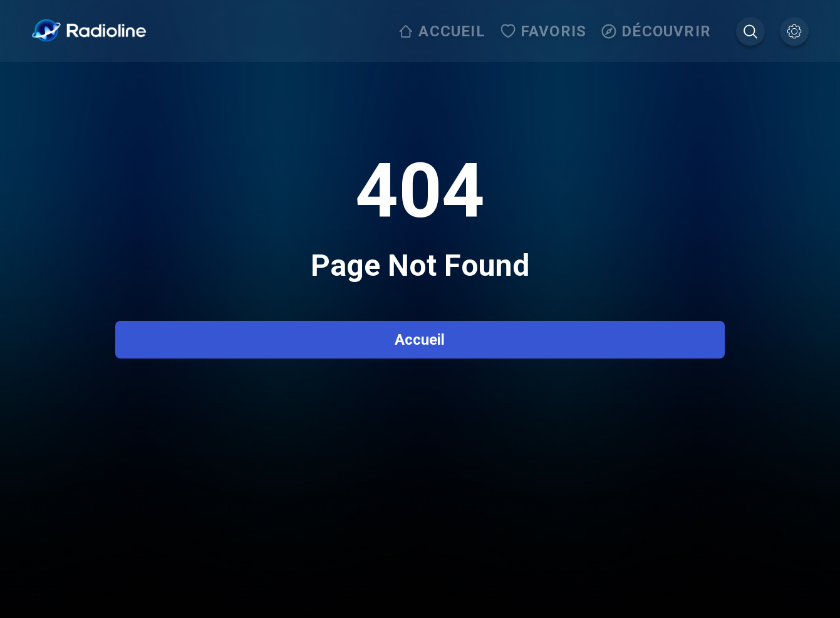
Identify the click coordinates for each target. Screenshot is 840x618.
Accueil (420, 340)
